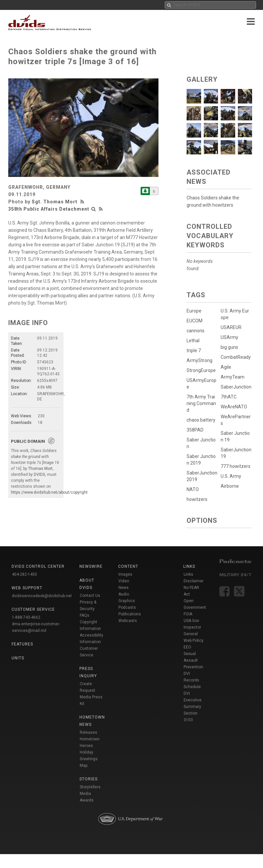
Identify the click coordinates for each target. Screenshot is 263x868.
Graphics (127, 601)
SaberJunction (236, 388)
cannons (196, 331)
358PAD (195, 430)
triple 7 (194, 351)
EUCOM (195, 321)
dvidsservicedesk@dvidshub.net (42, 596)
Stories (88, 779)
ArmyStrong (199, 360)
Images (125, 574)
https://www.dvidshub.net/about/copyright (49, 492)
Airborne (229, 490)
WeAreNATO (234, 409)
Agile (226, 368)
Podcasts (127, 607)
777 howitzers (235, 469)
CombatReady (235, 357)
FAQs (85, 615)
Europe (194, 311)
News (124, 588)
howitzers (197, 499)
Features (22, 644)
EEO (187, 647)
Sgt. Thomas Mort (55, 202)
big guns (229, 347)
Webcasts (128, 621)
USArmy (229, 337)
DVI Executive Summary (193, 700)
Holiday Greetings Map (89, 759)
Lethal (193, 341)
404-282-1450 (24, 574)
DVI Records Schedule (192, 680)
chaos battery (201, 420)
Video (124, 581)
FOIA (188, 614)
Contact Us (90, 596)
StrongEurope (201, 370)
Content (128, 566)
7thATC (228, 399)
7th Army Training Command (201, 403)
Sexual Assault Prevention (193, 660)
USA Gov (191, 621)
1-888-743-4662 (26, 617)
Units (18, 658)
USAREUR (231, 327)
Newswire (91, 566)
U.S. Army (231, 480)
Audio (124, 594)
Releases (88, 732)
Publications (130, 614)
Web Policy (194, 641)
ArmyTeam (232, 378)
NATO (193, 489)
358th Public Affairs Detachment (49, 209)
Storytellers (90, 787)
